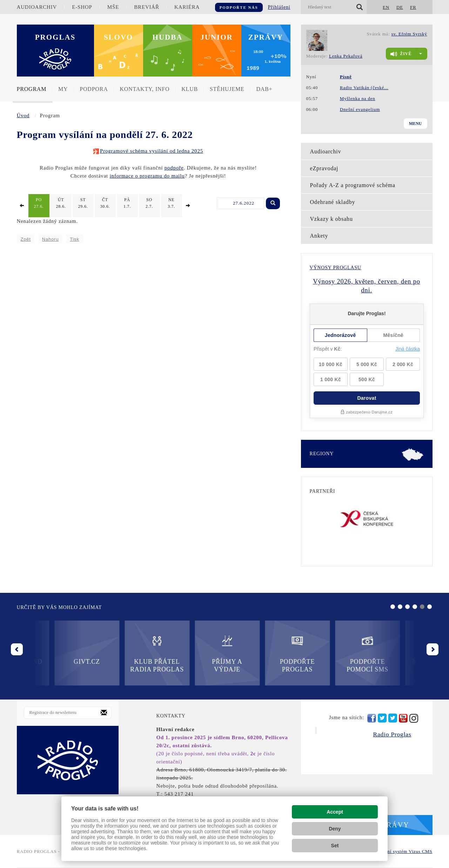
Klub (190, 89)
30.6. (105, 203)
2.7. (149, 203)
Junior (217, 37)
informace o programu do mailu (147, 176)
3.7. (172, 203)
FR (413, 7)
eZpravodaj (324, 168)
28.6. (61, 203)
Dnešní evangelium (360, 109)
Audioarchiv (37, 7)
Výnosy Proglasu (336, 268)
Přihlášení (279, 7)
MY (63, 89)
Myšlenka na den (358, 98)
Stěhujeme (227, 89)
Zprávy (266, 37)
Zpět (26, 239)
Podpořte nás (239, 7)
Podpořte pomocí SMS (260, 654)
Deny (335, 829)
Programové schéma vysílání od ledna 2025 (152, 151)
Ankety (319, 236)
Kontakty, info (145, 89)
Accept (335, 812)
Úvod (23, 115)
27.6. (39, 203)
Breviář (146, 7)
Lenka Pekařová (346, 56)
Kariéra (187, 7)
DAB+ (264, 89)
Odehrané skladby (333, 202)
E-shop (82, 7)
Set (335, 846)
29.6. (83, 203)
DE (400, 7)
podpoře (174, 168)
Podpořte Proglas (189, 654)
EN (386, 7)
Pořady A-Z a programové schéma (353, 185)
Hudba (168, 37)
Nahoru (50, 239)
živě (401, 54)
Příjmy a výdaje (119, 654)
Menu (416, 124)
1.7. (127, 203)
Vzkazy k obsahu (331, 219)
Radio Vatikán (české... (364, 88)
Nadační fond (330, 650)
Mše (113, 7)
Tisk (75, 239)
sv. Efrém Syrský (409, 34)
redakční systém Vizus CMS (403, 851)
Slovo (118, 37)
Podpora (94, 89)
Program (32, 89)
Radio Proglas (392, 734)
